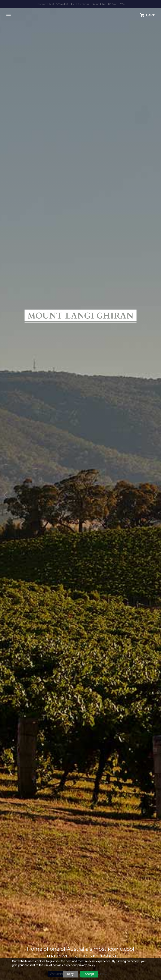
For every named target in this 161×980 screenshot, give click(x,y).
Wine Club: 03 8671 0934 (108, 4)
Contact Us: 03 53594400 (52, 4)
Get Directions (80, 4)
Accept (89, 974)
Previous (5, 495)
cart (150, 15)
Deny (70, 974)
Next (156, 495)
